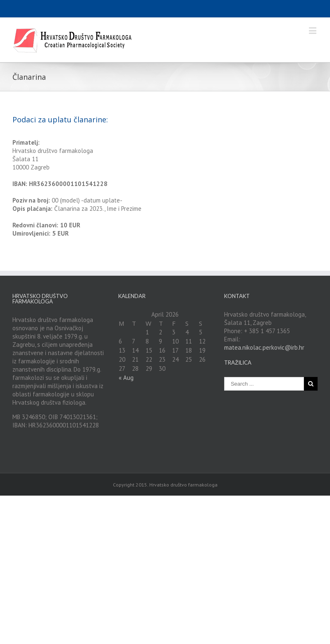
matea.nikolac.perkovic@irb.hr (264, 347)
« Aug (126, 378)
